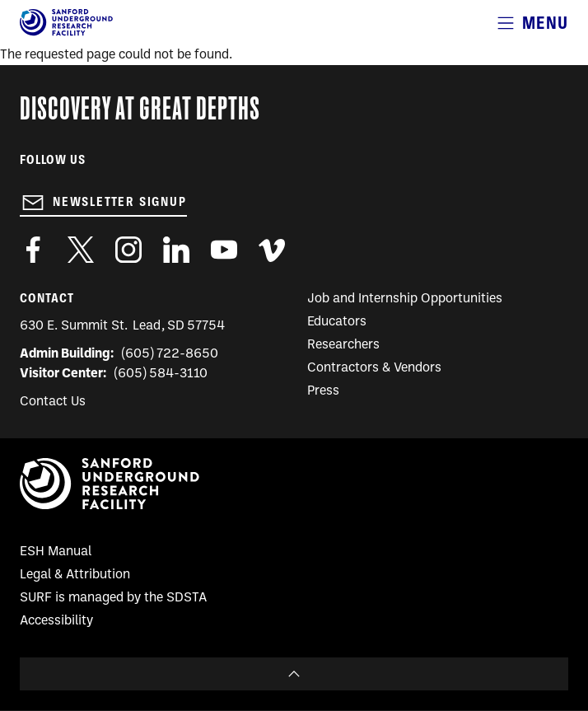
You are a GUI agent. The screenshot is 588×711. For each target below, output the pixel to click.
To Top (294, 674)
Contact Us (53, 402)
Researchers (343, 345)
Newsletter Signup (120, 202)
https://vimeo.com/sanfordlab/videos (272, 250)
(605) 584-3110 (161, 374)
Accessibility (56, 621)
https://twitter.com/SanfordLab (81, 250)
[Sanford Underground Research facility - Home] (66, 33)
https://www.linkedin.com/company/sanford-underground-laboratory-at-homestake (176, 250)
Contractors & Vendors (374, 368)
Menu (545, 23)
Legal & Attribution (75, 575)
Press (323, 391)
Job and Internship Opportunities (405, 299)
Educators (337, 322)
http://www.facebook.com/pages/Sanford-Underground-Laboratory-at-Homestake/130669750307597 (33, 250)
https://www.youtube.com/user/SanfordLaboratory (224, 250)
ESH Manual (56, 552)
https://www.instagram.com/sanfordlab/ (128, 250)
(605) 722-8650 (170, 354)
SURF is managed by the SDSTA (113, 598)
